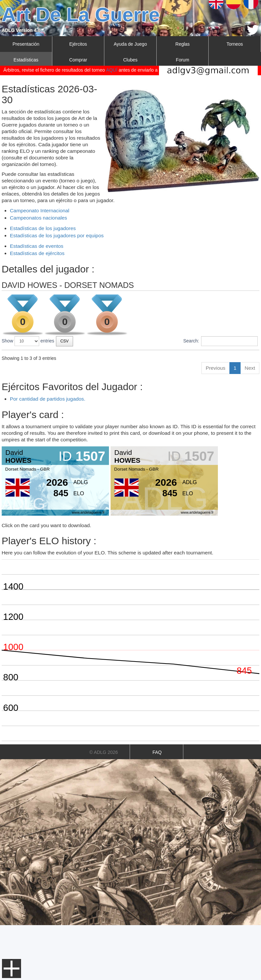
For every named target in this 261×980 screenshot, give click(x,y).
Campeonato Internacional (40, 210)
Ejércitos (78, 44)
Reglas (183, 44)
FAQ (157, 807)
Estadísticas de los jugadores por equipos (57, 235)
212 (231, 381)
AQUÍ (112, 70)
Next (250, 423)
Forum (182, 60)
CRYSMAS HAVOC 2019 (38, 393)
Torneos (235, 44)
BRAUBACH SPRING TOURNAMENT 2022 (57, 369)
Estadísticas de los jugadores (43, 228)
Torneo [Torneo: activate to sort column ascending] (12, 356)
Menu (12, 968)
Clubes (130, 60)
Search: (221, 341)
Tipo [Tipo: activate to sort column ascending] (141, 356)
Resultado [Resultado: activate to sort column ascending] (238, 356)
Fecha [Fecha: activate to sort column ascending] (114, 356)
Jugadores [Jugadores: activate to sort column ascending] (203, 356)
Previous (216, 423)
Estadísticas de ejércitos (37, 253)
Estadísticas (26, 60)
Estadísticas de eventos (37, 246)
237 (231, 393)
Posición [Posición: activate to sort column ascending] (168, 356)
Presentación (26, 44)
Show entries (28, 341)
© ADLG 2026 (104, 807)
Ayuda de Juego (130, 44)
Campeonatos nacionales (39, 218)
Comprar (78, 60)
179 (231, 369)
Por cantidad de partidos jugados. (48, 454)
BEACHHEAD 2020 (32, 381)
